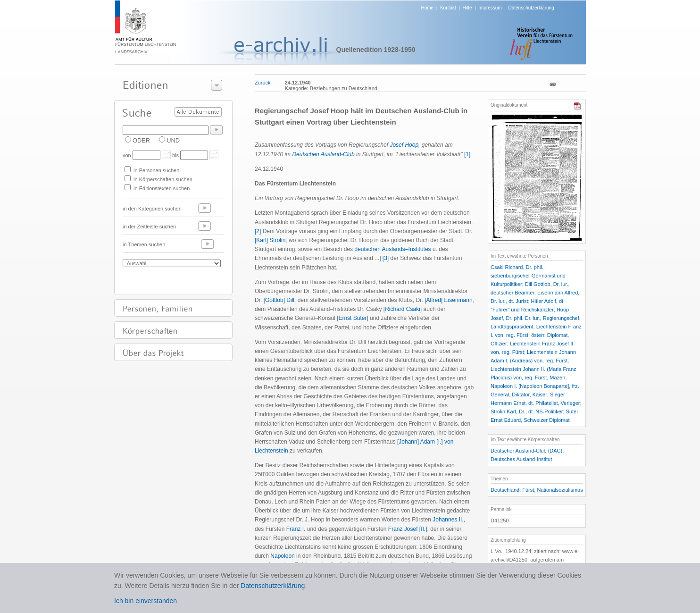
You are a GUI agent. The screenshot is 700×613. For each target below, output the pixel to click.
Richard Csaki (403, 309)
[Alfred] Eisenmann (448, 300)
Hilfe (467, 8)
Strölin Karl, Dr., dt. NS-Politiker (527, 411)
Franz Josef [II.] (408, 529)
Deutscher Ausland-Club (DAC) (526, 451)
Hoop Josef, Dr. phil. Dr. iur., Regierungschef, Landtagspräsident (536, 318)
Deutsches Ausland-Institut (521, 459)
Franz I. (296, 529)
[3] (386, 258)
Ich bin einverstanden (146, 601)
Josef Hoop (404, 145)
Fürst (528, 490)
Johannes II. (448, 520)
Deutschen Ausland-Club (323, 154)
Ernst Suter (352, 318)
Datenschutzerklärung (531, 8)
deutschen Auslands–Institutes (392, 249)
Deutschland (505, 490)
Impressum (490, 8)
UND (173, 140)
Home (428, 8)
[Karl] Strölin (270, 240)
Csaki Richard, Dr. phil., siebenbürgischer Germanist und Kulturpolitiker (528, 276)
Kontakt (448, 8)
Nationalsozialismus (560, 490)
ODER (141, 140)
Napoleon (282, 556)
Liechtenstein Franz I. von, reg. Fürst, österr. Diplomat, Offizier (536, 335)
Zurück (263, 83)
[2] (258, 231)
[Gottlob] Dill (279, 300)
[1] (467, 154)
